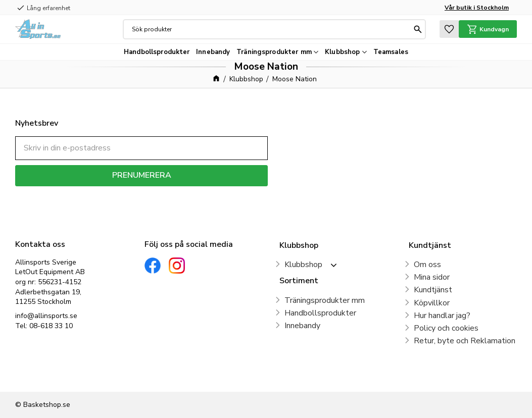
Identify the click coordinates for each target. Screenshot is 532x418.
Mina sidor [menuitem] (432, 277)
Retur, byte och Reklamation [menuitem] (465, 341)
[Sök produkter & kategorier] (272, 29)
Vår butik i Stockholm (477, 8)
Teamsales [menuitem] (391, 52)
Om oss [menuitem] (427, 265)
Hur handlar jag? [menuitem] (442, 316)
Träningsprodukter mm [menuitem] (274, 52)
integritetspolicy (177, 194)
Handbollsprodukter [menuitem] (157, 52)
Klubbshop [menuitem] (342, 52)
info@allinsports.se (46, 316)
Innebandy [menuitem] (213, 52)
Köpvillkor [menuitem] (432, 303)
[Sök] (418, 29)
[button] (449, 29)
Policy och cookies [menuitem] (446, 328)
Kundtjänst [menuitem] (433, 290)
